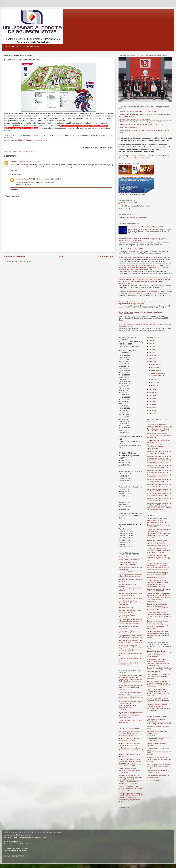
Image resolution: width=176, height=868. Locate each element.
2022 (151, 353)
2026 (151, 340)
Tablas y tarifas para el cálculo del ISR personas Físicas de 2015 (159, 471)
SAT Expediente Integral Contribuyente (156, 740)
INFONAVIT (151, 736)
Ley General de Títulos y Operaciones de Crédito (127, 632)
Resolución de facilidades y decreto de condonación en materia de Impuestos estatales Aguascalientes (142, 303)
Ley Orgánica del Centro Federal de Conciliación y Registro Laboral (131, 637)
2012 (151, 408)
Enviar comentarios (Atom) (24, 261)
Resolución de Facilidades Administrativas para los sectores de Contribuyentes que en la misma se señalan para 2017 (131, 648)
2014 (151, 401)
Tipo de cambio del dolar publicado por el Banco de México (159, 509)
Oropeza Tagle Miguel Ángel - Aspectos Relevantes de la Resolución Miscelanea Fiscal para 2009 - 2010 (159, 692)
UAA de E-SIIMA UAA (155, 780)
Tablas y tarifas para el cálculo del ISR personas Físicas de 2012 (159, 457)
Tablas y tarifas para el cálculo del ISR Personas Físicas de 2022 (159, 499)
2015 (151, 398)
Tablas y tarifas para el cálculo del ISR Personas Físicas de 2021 (159, 495)
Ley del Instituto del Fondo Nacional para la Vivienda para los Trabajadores (131, 603)
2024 (151, 347)
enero (154, 385)
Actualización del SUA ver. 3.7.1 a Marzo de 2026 (145, 227)
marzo (154, 379)
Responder (14, 170)
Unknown (13, 162)
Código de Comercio (126, 557)
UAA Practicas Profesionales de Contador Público (158, 772)
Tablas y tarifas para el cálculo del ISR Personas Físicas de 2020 (159, 490)
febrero (154, 382)
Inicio (61, 256)
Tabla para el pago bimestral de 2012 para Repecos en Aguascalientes (158, 447)
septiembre (156, 371)
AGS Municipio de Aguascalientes (159, 724)
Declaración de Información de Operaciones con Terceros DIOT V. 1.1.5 (131, 750)
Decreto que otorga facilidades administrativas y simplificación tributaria (144, 257)
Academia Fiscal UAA (24, 179)
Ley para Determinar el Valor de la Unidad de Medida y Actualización (131, 641)
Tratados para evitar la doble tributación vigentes (129, 664)
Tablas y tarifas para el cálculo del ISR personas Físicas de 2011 (159, 452)
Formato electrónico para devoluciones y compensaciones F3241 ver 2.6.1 (130, 771)
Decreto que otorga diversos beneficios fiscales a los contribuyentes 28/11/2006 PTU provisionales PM (158, 607)
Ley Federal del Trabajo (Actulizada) (127, 616)
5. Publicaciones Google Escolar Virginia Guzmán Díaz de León (141, 125)
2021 (151, 356)
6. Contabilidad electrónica (128, 128)
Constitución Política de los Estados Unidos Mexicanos (128, 563)
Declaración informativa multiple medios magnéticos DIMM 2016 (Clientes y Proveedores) (130, 761)
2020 (151, 359)
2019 (151, 362)
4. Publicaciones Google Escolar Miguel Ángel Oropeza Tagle (140, 122)
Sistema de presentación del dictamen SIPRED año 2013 (128, 783)
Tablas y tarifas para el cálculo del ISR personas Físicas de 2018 (159, 481)
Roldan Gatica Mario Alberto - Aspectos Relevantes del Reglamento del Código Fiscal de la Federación (159, 708)
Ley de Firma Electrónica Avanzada (131, 572)
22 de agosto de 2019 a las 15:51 (29, 162)
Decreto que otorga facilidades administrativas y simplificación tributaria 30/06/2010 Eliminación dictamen (159, 634)
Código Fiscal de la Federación (129, 560)
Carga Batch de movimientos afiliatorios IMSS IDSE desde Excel (159, 425)
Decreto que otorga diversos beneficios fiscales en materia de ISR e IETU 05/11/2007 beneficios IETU (159, 615)
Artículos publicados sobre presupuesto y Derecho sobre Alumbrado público (145, 292)
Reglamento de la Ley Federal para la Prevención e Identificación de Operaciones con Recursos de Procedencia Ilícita (131, 715)
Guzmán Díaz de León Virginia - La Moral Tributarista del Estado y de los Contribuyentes (159, 670)
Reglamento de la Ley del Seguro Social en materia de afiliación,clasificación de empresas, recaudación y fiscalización (130, 705)
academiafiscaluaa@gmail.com (140, 158)
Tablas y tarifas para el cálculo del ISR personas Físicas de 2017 (159, 476)
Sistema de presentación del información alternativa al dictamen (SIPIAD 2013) (131, 788)
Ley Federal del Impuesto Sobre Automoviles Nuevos (130, 611)
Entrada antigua (105, 256)
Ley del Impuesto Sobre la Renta (130, 598)
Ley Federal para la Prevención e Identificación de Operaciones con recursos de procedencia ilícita (130, 622)
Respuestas (16, 175)
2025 (151, 343)
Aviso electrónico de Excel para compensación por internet (130, 732)
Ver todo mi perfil (124, 209)
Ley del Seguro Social (126, 608)
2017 (151, 392)
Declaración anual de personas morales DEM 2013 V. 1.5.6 (129, 744)
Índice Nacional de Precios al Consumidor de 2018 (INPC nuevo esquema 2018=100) (159, 436)
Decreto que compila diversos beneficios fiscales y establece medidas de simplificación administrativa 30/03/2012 (158, 583)
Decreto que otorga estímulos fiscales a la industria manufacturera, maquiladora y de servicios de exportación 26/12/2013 (159, 625)
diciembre (155, 365)
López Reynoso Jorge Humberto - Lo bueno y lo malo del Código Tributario (159, 676)
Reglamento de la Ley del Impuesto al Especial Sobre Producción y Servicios (131, 688)
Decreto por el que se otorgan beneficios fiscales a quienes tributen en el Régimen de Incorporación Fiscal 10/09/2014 (158, 543)
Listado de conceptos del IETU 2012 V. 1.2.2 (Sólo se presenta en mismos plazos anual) (131, 777)
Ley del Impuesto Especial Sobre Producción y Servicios (130, 594)
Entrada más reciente (15, 256)
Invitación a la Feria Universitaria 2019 (158, 374)
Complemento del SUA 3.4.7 (128, 736)
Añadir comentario (12, 196)
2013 (151, 405)
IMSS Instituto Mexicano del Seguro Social (157, 732)
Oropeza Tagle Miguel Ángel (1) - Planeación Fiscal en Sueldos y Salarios (159, 700)
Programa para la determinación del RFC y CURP (158, 441)
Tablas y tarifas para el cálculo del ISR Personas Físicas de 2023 (159, 504)
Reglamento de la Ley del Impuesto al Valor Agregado (131, 693)
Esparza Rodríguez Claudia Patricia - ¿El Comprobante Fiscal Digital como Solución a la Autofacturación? (159, 654)
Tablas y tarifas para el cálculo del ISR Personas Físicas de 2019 (159, 485)
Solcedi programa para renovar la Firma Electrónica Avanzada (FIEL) (131, 794)
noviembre (155, 368)
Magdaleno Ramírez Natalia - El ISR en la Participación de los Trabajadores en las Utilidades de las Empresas (159, 684)
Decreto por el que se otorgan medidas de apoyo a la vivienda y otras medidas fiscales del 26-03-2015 (159, 558)
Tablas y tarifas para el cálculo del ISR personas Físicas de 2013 (159, 462)
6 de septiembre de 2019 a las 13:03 (48, 179)
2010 (151, 414)
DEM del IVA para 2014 (127, 766)
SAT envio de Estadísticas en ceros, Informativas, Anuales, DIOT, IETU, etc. (159, 759)
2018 (151, 389)
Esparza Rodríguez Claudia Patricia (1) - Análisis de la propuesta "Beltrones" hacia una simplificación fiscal (158, 662)
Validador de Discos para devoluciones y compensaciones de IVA (130, 800)
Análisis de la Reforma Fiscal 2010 (131, 249)
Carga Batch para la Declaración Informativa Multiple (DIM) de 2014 (159, 430)
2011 (151, 411)
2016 (151, 395)
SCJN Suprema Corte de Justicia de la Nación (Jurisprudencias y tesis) (159, 766)
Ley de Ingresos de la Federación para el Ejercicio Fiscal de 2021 (130, 576)
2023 (151, 350)
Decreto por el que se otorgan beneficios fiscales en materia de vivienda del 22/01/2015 (159, 550)
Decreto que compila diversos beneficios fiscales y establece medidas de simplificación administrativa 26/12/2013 (158, 575)
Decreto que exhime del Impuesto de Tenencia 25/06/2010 (159, 590)
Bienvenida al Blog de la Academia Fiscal (133, 217)
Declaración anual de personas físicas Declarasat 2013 (129, 740)
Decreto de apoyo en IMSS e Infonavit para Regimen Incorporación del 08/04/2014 (157, 520)
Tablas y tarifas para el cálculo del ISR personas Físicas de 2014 (159, 467)
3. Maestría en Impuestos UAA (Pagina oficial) (135, 119)
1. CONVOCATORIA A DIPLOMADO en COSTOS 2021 (138, 112)
